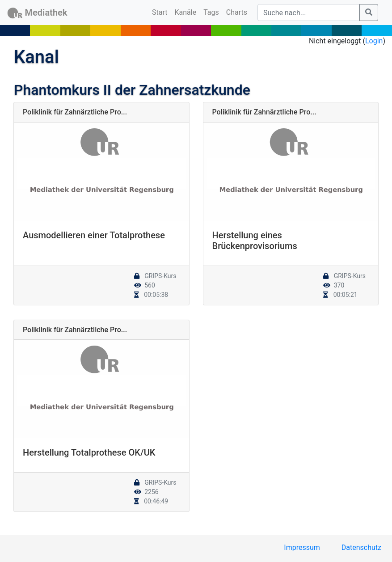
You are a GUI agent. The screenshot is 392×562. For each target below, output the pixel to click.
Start (161, 12)
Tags (211, 12)
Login (374, 41)
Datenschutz (361, 547)
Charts (237, 12)
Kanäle (186, 12)
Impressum (302, 547)
